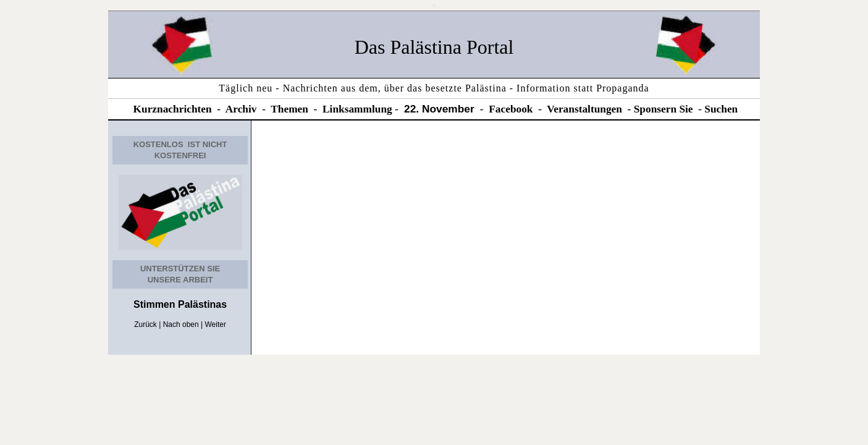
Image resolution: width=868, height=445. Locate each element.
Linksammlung (357, 109)
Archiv (241, 109)
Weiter (216, 324)
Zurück (145, 324)
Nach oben (181, 324)
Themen (289, 109)
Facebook (511, 109)
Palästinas (201, 304)
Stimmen (154, 304)
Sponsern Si (661, 109)
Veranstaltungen (584, 109)
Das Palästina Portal (434, 47)
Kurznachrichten (173, 109)
